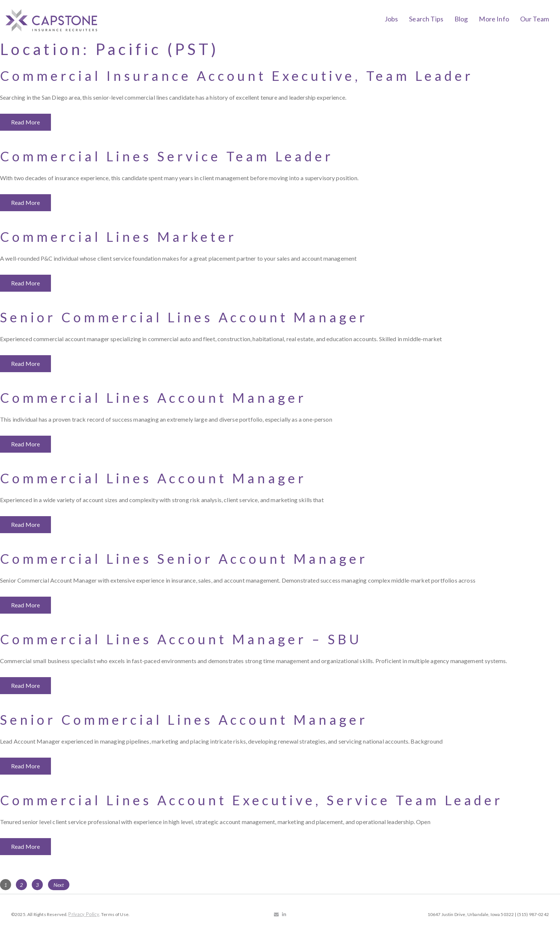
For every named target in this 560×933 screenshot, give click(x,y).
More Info (494, 19)
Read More (25, 122)
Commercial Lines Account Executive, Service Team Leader (251, 800)
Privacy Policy (84, 914)
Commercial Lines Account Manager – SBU (181, 639)
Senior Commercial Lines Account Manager (184, 317)
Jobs (391, 19)
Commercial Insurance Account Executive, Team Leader (237, 76)
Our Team (535, 19)
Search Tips (426, 19)
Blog (461, 19)
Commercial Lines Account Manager (153, 398)
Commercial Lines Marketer (118, 237)
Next (59, 885)
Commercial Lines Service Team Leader (167, 156)
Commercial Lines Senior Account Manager (184, 559)
